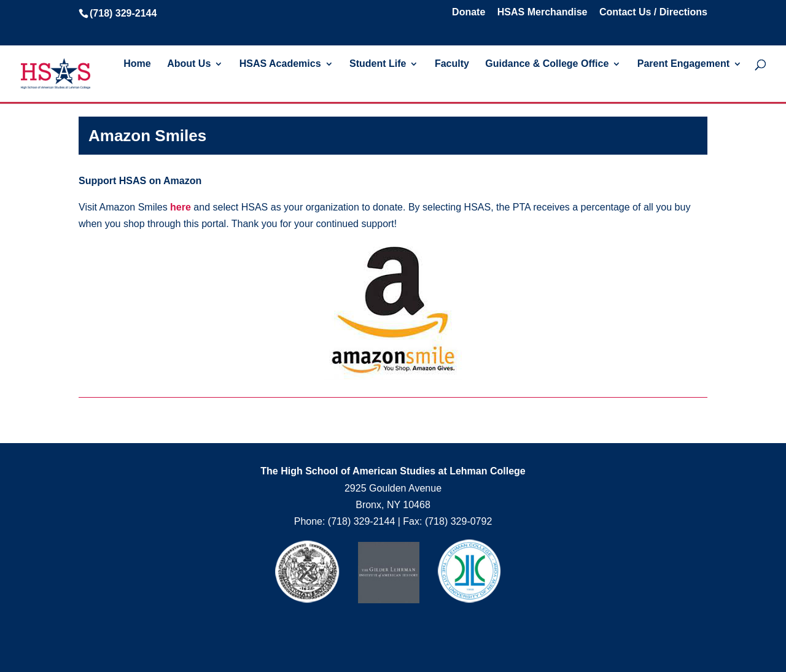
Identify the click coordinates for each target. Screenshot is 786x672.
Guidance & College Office (547, 64)
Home (137, 64)
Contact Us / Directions (653, 12)
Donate (469, 12)
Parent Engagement (683, 64)
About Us (189, 64)
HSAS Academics (280, 64)
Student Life (378, 64)
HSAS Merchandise (543, 12)
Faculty (452, 64)
